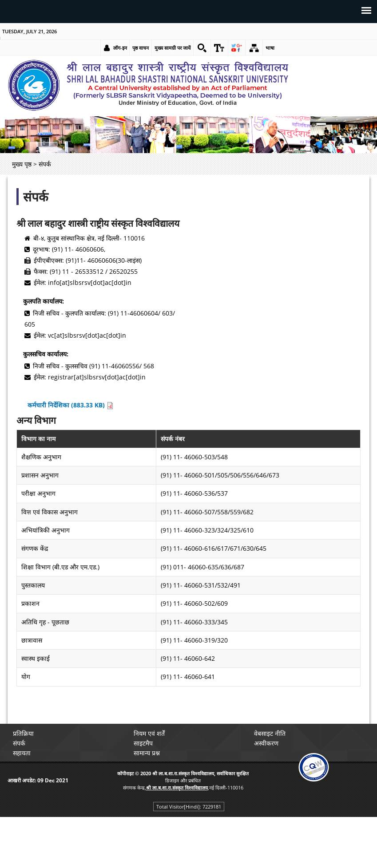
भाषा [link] (270, 48)
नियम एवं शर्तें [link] (149, 733)
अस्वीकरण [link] (266, 743)
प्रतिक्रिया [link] (23, 733)
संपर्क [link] (19, 743)
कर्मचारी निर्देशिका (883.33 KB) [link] (71, 405)
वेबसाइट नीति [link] (270, 733)
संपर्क (36, 197)
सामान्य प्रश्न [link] (147, 753)
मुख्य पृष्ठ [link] (22, 164)
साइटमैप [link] (143, 743)
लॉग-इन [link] (120, 48)
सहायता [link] (22, 753)
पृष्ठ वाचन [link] (141, 48)
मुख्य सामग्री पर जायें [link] (173, 48)
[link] (202, 48)
